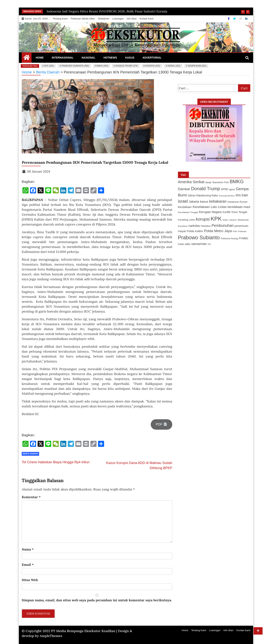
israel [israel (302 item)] (183, 201)
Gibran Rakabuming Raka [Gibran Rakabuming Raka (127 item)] (203, 195)
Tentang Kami (60, 19)
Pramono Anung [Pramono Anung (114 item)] (229, 239)
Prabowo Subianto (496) (75, 66)
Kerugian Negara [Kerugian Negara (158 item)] (210, 212)
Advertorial (152, 58)
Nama (28, 549)
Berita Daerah (30, 454)
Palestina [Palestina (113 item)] (206, 226)
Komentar (31, 497)
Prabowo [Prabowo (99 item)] (242, 231)
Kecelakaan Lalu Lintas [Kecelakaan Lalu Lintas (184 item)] (210, 207)
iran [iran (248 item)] (245, 195)
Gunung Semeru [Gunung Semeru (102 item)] (227, 196)
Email (28, 565)
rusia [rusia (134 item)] (181, 244)
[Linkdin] (246, 19)
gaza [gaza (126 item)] (232, 189)
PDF (161, 424)
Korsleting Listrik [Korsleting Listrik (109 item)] (186, 220)
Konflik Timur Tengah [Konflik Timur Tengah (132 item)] (235, 212)
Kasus (130, 58)
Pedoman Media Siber (83, 19)
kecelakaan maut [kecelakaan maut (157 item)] (239, 207)
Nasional (88, 58)
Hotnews (110, 58)
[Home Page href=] (27, 58)
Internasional (63, 58)
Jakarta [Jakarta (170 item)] (194, 202)
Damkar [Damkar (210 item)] (184, 189)
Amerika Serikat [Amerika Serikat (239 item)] (191, 182)
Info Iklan (132, 19)
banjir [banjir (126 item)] (208, 182)
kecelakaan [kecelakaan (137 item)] (185, 207)
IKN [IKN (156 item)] (238, 195)
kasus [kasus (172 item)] (204, 202)
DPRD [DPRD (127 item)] (225, 189)
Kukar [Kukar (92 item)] (225, 220)
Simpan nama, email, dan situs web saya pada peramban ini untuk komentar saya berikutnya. (97, 600)
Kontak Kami (147, 19)
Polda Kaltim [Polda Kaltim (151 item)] (195, 231)
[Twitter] (235, 19)
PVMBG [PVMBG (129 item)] (243, 238)
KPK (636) (49, 66)
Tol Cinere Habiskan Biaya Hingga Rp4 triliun (56, 462)
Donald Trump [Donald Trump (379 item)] (206, 189)
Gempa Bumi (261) (197, 66)
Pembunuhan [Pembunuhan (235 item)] (223, 225)
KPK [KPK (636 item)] (216, 219)
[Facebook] (229, 19)
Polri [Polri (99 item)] (235, 231)
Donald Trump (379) (127, 66)
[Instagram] (241, 19)
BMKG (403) (102, 66)
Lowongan (118, 19)
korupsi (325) (153, 66)
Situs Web (30, 580)
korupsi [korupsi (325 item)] (203, 219)
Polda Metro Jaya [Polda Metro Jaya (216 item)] (218, 231)
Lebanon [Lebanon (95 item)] (233, 220)
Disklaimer (104, 19)
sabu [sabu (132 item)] (188, 244)
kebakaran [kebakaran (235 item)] (218, 201)
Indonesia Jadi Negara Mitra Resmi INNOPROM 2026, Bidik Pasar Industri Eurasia (107, 11)
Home (40, 58)
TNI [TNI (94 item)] (209, 244)
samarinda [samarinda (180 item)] (199, 244)
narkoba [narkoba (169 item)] (194, 226)
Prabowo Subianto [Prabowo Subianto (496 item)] (199, 237)
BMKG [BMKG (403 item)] (237, 181)
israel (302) (174, 66)
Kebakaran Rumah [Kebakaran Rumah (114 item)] (237, 202)
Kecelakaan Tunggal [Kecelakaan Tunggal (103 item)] (188, 212)
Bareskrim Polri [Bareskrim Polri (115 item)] (221, 182)
